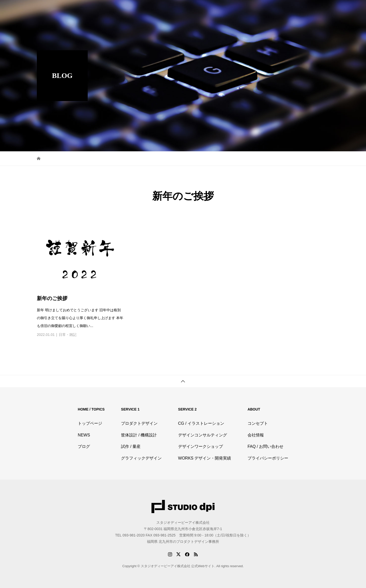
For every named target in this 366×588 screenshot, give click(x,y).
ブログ (84, 446)
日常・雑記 (68, 335)
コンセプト (258, 423)
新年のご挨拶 (52, 298)
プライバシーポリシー (268, 458)
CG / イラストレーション (201, 423)
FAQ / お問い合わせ (265, 446)
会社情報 (256, 435)
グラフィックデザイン (141, 458)
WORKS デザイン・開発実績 (205, 458)
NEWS (84, 435)
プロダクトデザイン (139, 423)
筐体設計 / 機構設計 (139, 435)
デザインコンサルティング (203, 435)
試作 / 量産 (131, 446)
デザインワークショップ (201, 446)
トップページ (90, 423)
